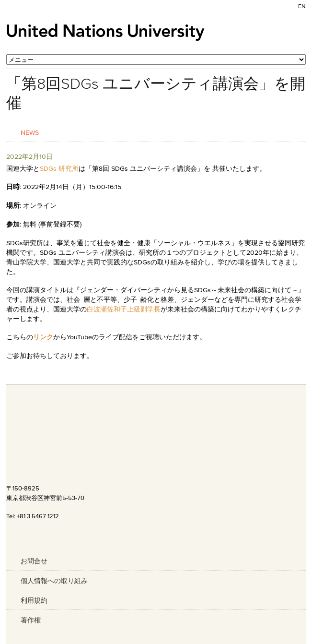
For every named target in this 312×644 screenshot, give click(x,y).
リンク (43, 337)
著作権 (31, 620)
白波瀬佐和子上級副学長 (124, 309)
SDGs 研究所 (59, 168)
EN (302, 6)
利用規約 (34, 600)
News (30, 132)
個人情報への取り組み (54, 581)
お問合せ (34, 561)
